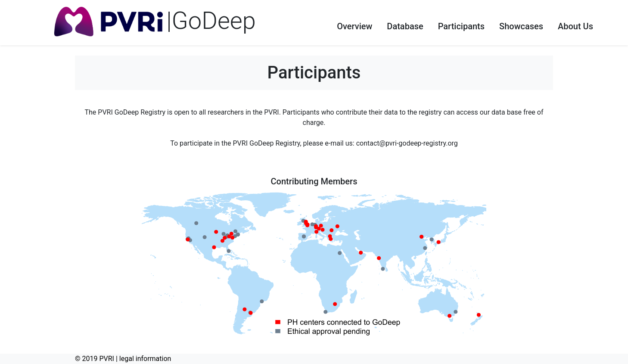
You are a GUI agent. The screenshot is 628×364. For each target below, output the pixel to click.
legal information (145, 359)
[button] (354, 23)
